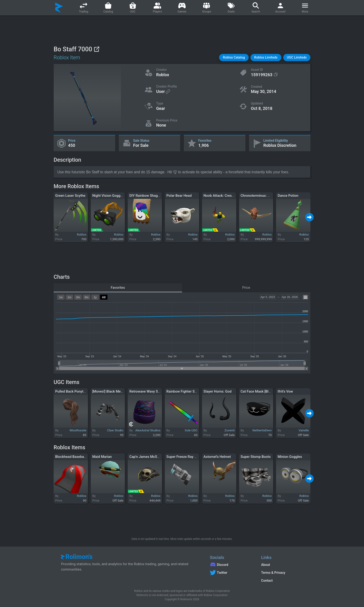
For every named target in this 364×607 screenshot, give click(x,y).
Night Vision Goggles (109, 196)
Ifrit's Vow (285, 391)
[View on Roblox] (96, 49)
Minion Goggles (290, 457)
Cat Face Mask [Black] (258, 391)
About (266, 565)
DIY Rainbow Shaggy (145, 196)
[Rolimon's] (59, 8)
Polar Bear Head (179, 196)
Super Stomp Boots (256, 457)
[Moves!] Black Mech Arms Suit (116, 391)
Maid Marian (102, 457)
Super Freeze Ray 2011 (184, 457)
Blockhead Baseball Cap (74, 457)
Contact (267, 581)
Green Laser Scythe (70, 196)
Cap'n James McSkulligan (149, 457)
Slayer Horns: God (218, 391)
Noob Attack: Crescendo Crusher (229, 196)
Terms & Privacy (273, 573)
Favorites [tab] (118, 288)
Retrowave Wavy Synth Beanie (153, 391)
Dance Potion (288, 196)
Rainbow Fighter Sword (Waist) (190, 391)
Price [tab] (246, 288)
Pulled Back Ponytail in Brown (78, 391)
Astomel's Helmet (217, 457)
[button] (234, 57)
